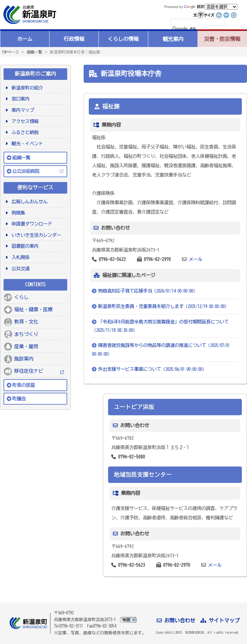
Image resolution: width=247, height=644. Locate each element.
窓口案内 (19, 99)
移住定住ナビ (29, 371)
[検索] (190, 29)
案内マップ (22, 110)
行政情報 (74, 39)
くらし (21, 297)
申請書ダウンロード (31, 224)
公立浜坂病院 (26, 171)
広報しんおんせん (28, 202)
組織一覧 (34, 52)
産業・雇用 (26, 346)
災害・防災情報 (222, 39)
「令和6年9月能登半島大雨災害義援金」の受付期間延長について (160, 326)
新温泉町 (29, 15)
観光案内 (173, 39)
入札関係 (19, 257)
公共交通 (19, 269)
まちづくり (26, 334)
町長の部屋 (23, 385)
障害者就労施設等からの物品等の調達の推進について (161, 350)
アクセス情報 (24, 121)
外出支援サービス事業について (152, 369)
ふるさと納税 (24, 132)
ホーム (25, 39)
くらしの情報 (123, 39)
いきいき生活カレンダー (35, 235)
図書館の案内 (24, 246)
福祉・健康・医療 (33, 309)
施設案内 (24, 359)
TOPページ (10, 52)
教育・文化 (26, 322)
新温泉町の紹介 (26, 88)
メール (196, 259)
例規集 (17, 213)
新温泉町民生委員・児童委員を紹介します (163, 306)
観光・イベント (26, 144)
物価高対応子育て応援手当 (148, 291)
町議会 (19, 399)
